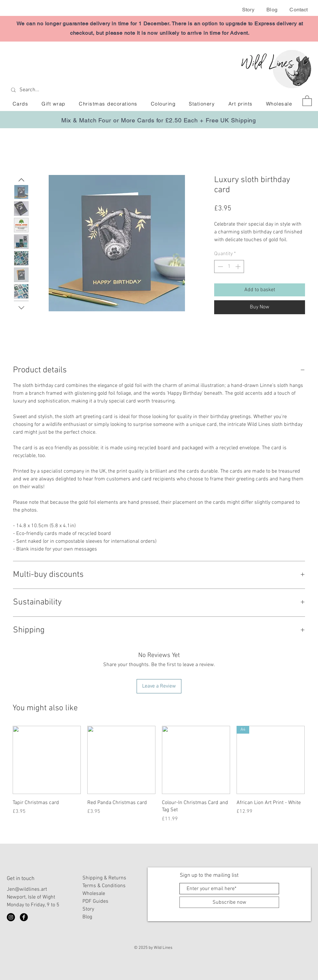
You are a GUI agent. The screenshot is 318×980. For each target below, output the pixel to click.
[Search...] (56, 90)
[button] (307, 100)
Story (248, 10)
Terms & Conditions (104, 886)
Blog (272, 10)
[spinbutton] (229, 267)
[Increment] (238, 267)
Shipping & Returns (104, 878)
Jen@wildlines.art (27, 889)
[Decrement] (220, 267)
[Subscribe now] (229, 902)
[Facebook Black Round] (24, 917)
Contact (299, 10)
